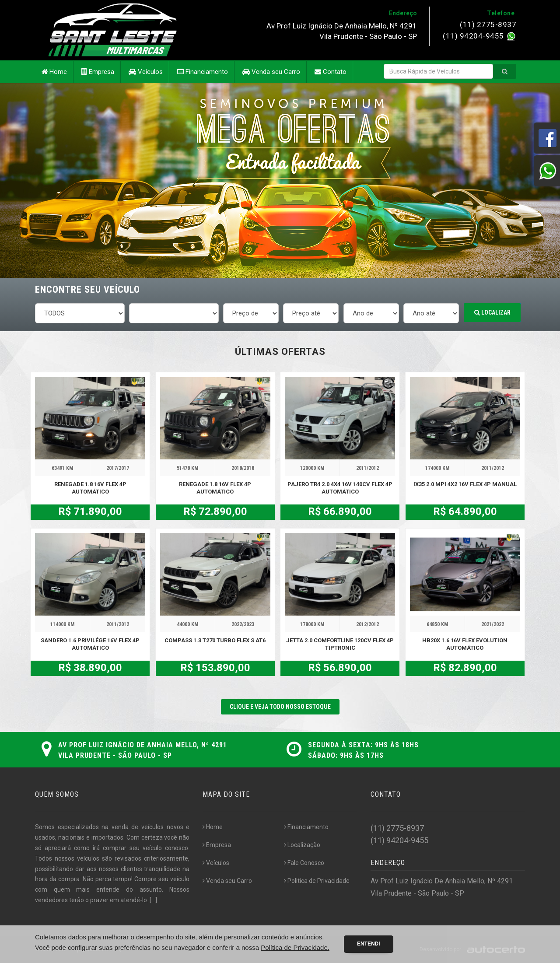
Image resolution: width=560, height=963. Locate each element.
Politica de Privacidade (317, 881)
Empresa (98, 72)
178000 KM (312, 624)
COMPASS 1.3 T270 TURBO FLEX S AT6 (215, 640)
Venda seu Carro (271, 72)
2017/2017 (118, 468)
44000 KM (187, 624)
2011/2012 (367, 468)
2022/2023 (243, 624)
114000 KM (62, 624)
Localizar (492, 312)
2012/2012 (367, 624)
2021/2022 (493, 624)
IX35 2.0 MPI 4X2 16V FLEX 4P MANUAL (465, 484)
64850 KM (437, 624)
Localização (302, 845)
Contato (331, 72)
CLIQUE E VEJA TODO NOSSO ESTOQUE (280, 707)
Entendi (369, 944)
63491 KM (62, 468)
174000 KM (437, 468)
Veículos (146, 72)
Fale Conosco (304, 863)
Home (54, 72)
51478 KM (187, 468)
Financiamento (203, 72)
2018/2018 (243, 468)
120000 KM (312, 468)
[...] (153, 900)
